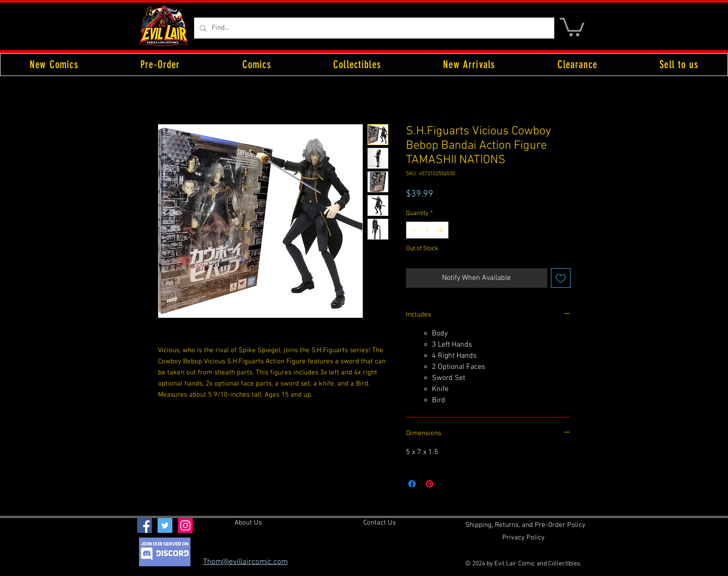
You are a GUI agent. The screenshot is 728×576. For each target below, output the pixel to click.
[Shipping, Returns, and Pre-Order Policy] (525, 525)
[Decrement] (413, 230)
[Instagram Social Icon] (185, 525)
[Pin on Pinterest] (430, 484)
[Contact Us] (380, 523)
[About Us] (248, 523)
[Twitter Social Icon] (165, 525)
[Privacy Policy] (523, 538)
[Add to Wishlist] (561, 278)
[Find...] (373, 28)
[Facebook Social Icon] (145, 525)
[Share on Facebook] (412, 484)
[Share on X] (447, 484)
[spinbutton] (427, 230)
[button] (572, 26)
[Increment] (441, 230)
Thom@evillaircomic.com (245, 562)
